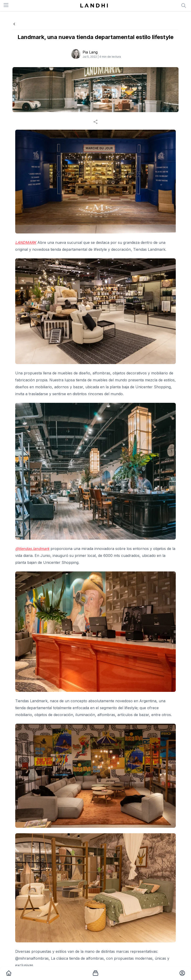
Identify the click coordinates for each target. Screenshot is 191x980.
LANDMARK (26, 242)
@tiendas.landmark (32, 549)
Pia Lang (90, 52)
